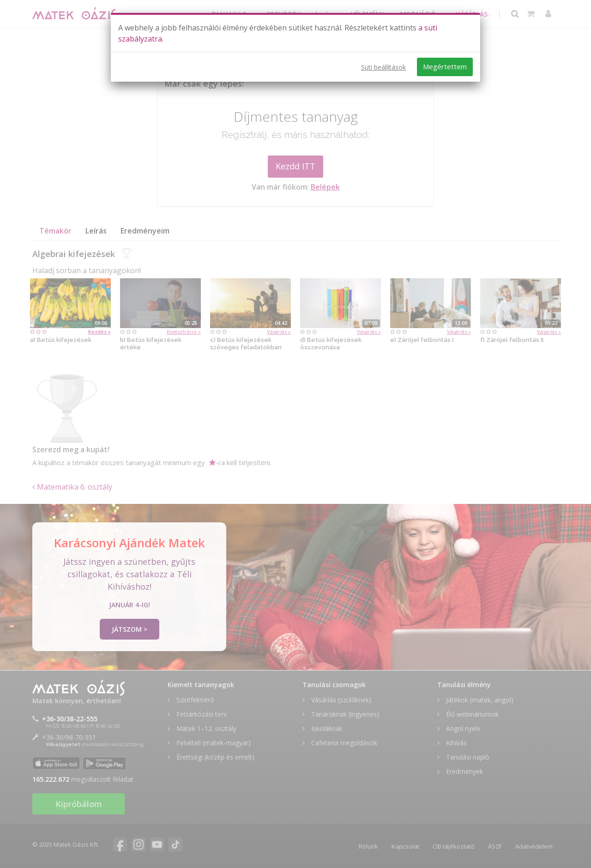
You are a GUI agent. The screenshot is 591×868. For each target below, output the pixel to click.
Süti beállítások (383, 67)
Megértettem (445, 66)
